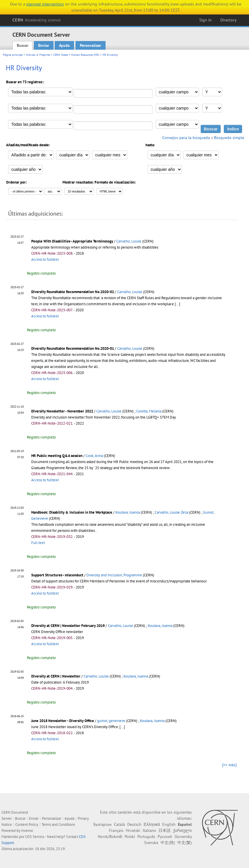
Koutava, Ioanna (128, 512)
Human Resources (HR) (85, 55)
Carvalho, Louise (129, 241)
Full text (38, 543)
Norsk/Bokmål (110, 836)
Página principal (13, 55)
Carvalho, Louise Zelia (171, 512)
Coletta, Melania (149, 411)
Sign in (205, 20)
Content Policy (27, 824)
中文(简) (168, 843)
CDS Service (35, 837)
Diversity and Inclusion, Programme (114, 575)
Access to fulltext (45, 259)
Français (116, 830)
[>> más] (229, 765)
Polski (130, 836)
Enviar (44, 45)
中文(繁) (185, 843)
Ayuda (64, 45)
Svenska (151, 843)
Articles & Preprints (38, 55)
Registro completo (41, 273)
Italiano (149, 830)
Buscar (23, 45)
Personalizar (91, 45)
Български (103, 824)
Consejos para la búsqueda (186, 138)
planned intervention (45, 4)
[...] (177, 304)
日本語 (165, 830)
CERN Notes (61, 55)
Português (146, 836)
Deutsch (134, 824)
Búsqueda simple (229, 138)
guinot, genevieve (111, 721)
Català (119, 824)
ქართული (182, 830)
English (169, 824)
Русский (165, 836)
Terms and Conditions (58, 824)
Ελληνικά (152, 824)
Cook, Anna (94, 456)
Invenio (27, 831)
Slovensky (183, 836)
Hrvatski (133, 830)
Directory (228, 20)
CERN (36, 20)
